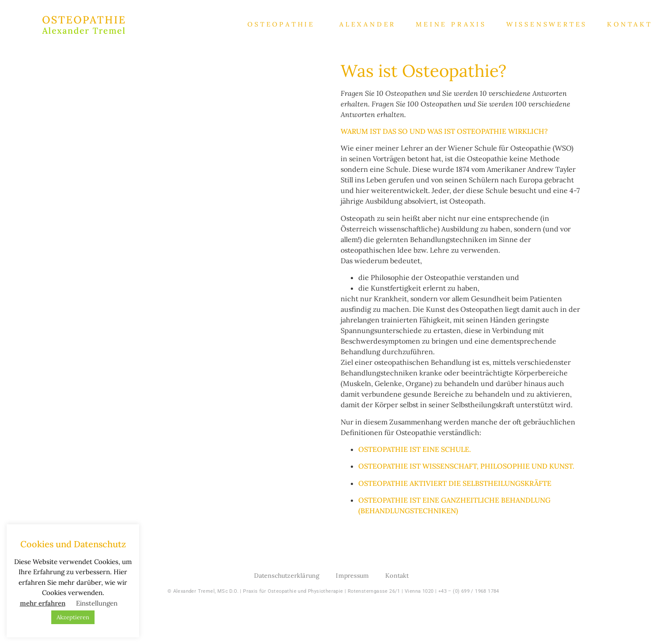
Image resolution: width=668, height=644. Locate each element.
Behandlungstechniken (408, 511)
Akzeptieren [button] (73, 617)
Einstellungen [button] (97, 603)
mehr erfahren (43, 603)
